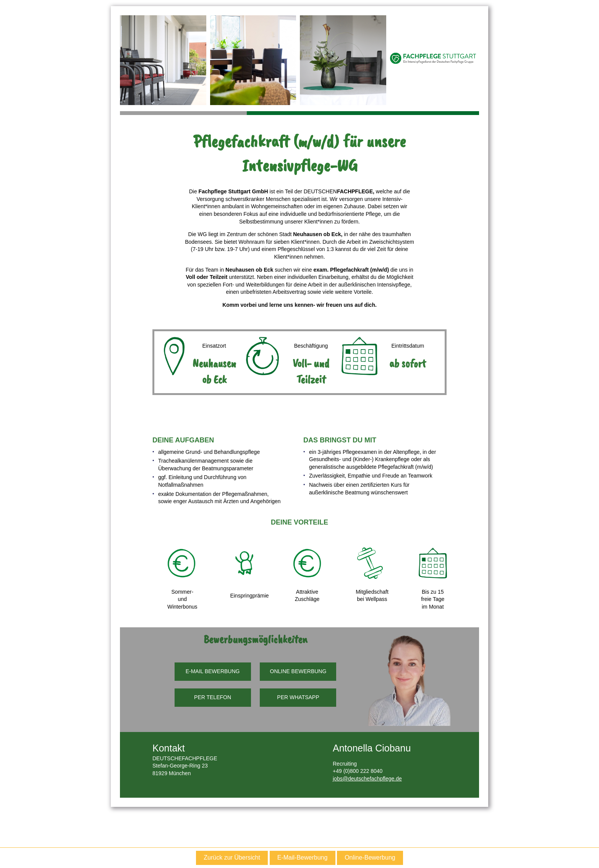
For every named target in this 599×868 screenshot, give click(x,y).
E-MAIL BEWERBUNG (213, 671)
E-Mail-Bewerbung (303, 857)
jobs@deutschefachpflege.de (367, 779)
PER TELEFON (213, 697)
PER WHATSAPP (298, 697)
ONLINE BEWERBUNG (298, 671)
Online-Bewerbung (370, 857)
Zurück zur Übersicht (232, 857)
